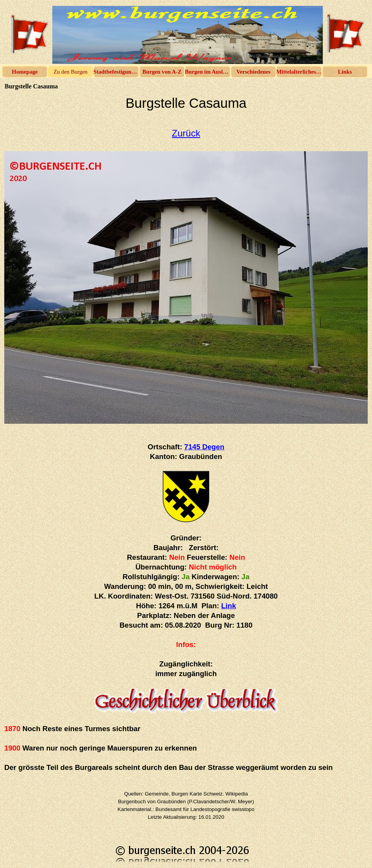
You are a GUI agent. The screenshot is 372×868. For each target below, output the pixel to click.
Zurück (186, 133)
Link (229, 606)
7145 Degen (204, 447)
